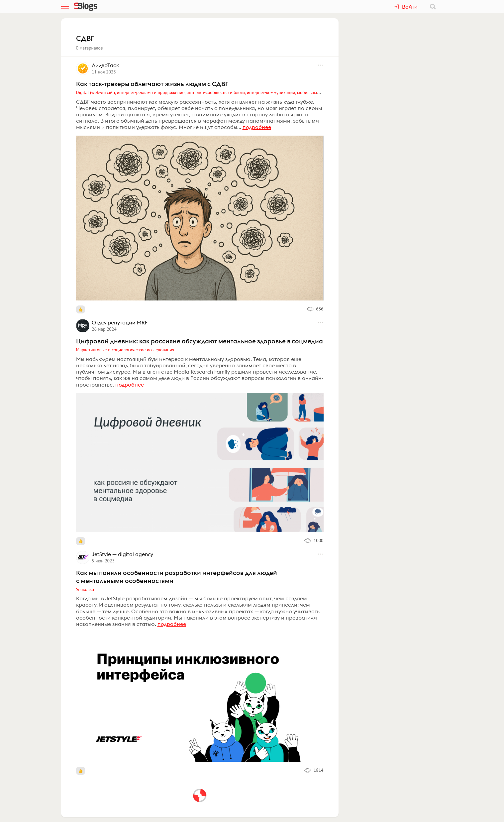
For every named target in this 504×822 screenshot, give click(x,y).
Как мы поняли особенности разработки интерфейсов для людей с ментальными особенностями (177, 577)
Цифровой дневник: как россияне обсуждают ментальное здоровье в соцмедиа (200, 341)
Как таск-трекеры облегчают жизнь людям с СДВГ (152, 84)
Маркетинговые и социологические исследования (125, 350)
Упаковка (85, 589)
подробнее (257, 127)
